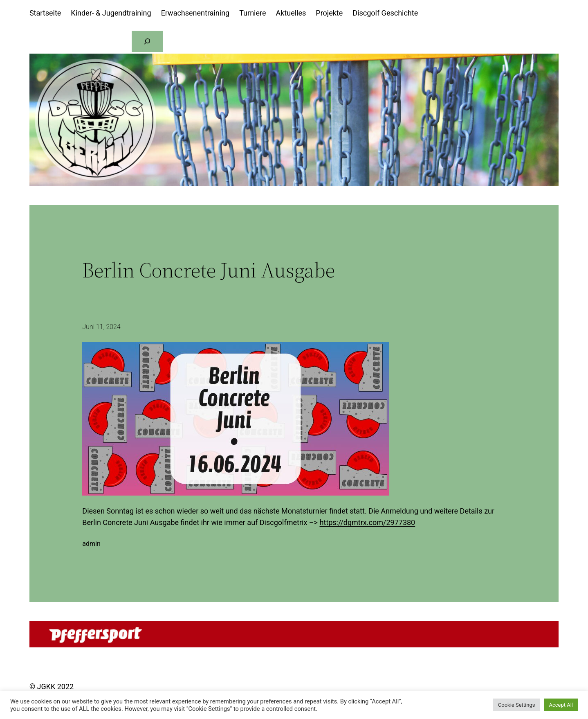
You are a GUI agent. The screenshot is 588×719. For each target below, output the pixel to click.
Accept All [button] (561, 705)
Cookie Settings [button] (517, 705)
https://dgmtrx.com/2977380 (367, 522)
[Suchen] (147, 41)
